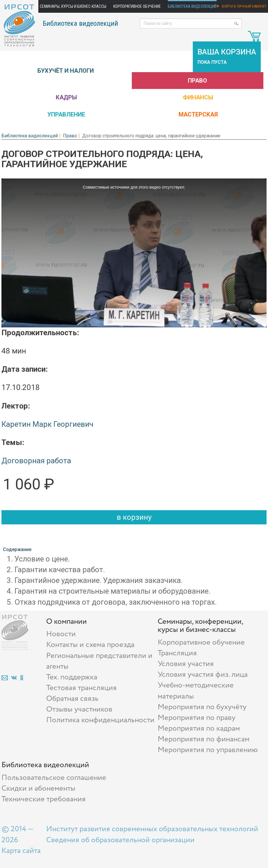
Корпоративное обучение (137, 6)
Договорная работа (36, 461)
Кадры (66, 97)
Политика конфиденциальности (100, 720)
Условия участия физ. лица (203, 675)
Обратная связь (72, 699)
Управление (66, 114)
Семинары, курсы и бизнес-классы (73, 6)
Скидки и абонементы (38, 788)
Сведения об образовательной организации (120, 840)
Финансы (198, 97)
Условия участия (186, 664)
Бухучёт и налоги (66, 71)
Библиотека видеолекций (192, 6)
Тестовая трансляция (81, 688)
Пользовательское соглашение (54, 778)
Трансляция (177, 653)
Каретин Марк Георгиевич (47, 424)
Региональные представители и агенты (99, 661)
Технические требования (44, 799)
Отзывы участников (79, 709)
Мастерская (198, 114)
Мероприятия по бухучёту (202, 707)
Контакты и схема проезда (90, 645)
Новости (61, 634)
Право (197, 81)
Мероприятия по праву (197, 718)
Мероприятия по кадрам (199, 728)
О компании (66, 622)
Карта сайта (21, 851)
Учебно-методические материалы (196, 691)
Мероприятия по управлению (208, 750)
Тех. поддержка (72, 677)
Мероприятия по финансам (204, 739)
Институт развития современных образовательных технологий (152, 829)
